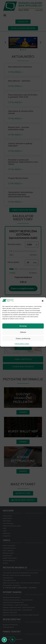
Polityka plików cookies (22, 344)
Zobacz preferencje (23, 339)
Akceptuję (23, 326)
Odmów (23, 332)
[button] (43, 301)
